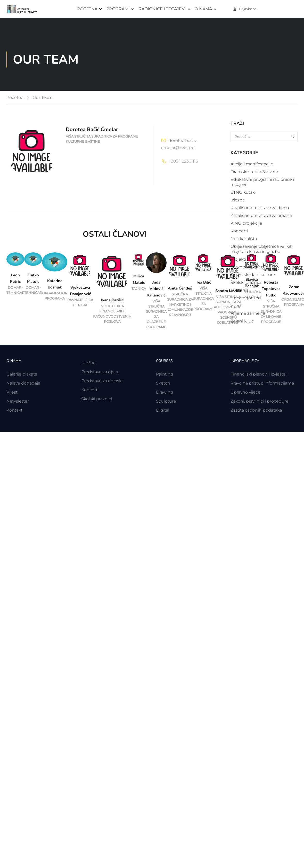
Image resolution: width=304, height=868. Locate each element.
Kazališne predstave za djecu (260, 208)
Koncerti (239, 231)
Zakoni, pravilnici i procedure (260, 401)
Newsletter (18, 401)
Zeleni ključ (242, 321)
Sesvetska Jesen (247, 267)
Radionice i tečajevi (162, 9)
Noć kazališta (244, 239)
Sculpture (166, 401)
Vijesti (237, 306)
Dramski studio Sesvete (254, 172)
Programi (118, 9)
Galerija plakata (22, 374)
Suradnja (240, 290)
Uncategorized (246, 298)
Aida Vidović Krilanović (156, 289)
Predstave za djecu (100, 372)
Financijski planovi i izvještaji (259, 374)
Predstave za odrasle (102, 381)
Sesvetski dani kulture (253, 275)
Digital (163, 410)
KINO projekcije (246, 223)
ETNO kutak (243, 192)
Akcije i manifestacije (252, 164)
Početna (87, 9)
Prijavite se (248, 9)
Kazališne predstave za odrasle (261, 215)
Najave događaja (23, 383)
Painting (165, 374)
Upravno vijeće (245, 392)
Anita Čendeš (180, 288)
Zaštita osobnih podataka (256, 410)
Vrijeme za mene (248, 313)
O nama (203, 9)
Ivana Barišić (112, 300)
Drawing (165, 392)
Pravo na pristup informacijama (262, 383)
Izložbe (238, 200)
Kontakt (14, 410)
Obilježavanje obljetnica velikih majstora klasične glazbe (262, 249)
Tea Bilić (203, 282)
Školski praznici (246, 282)
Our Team (43, 97)
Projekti (238, 259)
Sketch (163, 383)
